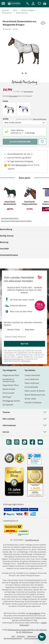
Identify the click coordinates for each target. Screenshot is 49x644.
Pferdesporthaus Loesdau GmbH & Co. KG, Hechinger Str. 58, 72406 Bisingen (27, 631)
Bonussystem (13, 96)
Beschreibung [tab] (6, 229)
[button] (3, 4)
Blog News (30, 330)
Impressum (21, 636)
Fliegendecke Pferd (11, 375)
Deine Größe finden (40, 119)
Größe (7, 119)
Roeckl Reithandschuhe (35, 395)
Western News (14, 330)
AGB (13, 636)
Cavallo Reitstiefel (32, 375)
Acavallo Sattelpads (33, 402)
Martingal (7, 397)
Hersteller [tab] (4, 249)
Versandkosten (28, 91)
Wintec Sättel (30, 399)
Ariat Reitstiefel (31, 387)
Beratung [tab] (4, 242)
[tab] (23, 73)
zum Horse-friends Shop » (10, 218)
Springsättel (8, 405)
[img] (45, 4)
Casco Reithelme (32, 379)
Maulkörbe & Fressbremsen (9, 380)
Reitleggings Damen (11, 401)
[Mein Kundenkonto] (33, 5)
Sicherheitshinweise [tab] (9, 255)
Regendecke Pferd (11, 385)
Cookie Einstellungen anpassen (35, 638)
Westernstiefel (9, 389)
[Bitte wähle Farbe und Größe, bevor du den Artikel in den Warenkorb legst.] (20, 142)
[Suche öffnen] (27, 4)
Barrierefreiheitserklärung (13, 638)
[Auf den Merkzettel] (42, 142)
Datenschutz (31, 636)
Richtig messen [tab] (7, 236)
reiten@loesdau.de (32, 540)
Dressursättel (8, 393)
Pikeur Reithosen (32, 383)
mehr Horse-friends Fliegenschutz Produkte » (16, 221)
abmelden (26, 361)
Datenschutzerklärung (14, 359)
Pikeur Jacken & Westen (35, 391)
